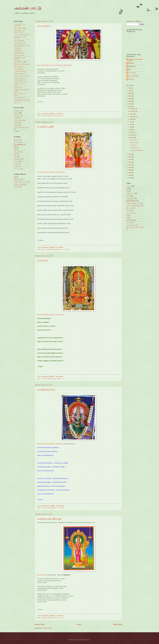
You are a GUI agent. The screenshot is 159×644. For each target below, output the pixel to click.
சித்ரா (15, 154)
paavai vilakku (130, 220)
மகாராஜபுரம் (17, 169)
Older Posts (118, 624)
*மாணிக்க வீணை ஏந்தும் (21, 81)
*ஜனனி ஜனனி (18, 50)
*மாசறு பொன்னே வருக (20, 79)
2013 (130, 162)
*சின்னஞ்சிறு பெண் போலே (22, 45)
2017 (130, 107)
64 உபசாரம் (130, 208)
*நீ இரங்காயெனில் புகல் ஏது (22, 64)
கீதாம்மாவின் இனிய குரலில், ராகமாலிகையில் (51, 172)
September (133, 117)
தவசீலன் (16, 118)
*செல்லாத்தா (17, 48)
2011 (130, 167)
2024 (130, 88)
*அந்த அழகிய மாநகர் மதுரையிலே (20, 25)
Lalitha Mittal (132, 66)
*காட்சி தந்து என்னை (20, 43)
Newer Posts (40, 624)
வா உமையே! (44, 26)
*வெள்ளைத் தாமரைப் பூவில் (22, 100)
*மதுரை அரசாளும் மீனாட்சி (22, 76)
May (131, 127)
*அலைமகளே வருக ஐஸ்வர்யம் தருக (19, 31)
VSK (130, 70)
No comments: (60, 114)
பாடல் (62, 116)
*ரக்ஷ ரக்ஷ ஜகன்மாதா (20, 97)
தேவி (59, 116)
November (133, 111)
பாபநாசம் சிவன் (18, 120)
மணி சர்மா (17, 187)
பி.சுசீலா (16, 166)
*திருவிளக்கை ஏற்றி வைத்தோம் (19, 58)
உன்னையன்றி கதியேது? (49, 519)
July (131, 122)
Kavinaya (131, 63)
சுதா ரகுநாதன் (18, 159)
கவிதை (49, 116)
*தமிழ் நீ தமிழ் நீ (18, 53)
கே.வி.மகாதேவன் (19, 184)
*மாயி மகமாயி (18, 87)
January (132, 137)
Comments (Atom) (47, 628)
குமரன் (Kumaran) (134, 76)
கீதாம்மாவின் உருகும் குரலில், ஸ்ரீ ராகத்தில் (50, 444)
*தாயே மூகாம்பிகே (19, 55)
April (131, 130)
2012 (130, 165)
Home (79, 624)
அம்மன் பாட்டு (28, 8)
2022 (130, 93)
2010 (130, 170)
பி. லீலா (16, 164)
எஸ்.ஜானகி (17, 152)
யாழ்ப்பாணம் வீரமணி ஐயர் (22, 128)
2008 (130, 175)
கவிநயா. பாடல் (61, 249)
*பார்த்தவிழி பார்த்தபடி (20, 71)
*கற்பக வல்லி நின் (19, 41)
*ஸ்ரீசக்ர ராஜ (17, 102)
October (132, 114)
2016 (130, 154)
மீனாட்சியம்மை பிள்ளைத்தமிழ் (135, 227)
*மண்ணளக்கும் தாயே (20, 74)
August (132, 119)
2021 (130, 96)
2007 (130, 178)
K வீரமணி (17, 140)
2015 (130, 157)
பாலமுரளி (17, 161)
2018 (130, 104)
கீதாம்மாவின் (41, 575)
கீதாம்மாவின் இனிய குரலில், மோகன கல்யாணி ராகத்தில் (54, 65)
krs (127, 191)
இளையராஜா (18, 179)
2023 (130, 91)
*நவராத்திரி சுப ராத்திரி (20, 62)
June (131, 124)
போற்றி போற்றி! (45, 127)
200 (127, 218)
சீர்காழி (16, 157)
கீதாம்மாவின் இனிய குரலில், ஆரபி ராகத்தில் (51, 315)
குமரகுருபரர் (17, 115)
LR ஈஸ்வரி (17, 142)
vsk (127, 188)
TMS (15, 149)
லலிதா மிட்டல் (131, 193)
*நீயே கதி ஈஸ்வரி (19, 66)
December (133, 109)
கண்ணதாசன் (17, 111)
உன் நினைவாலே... (47, 390)
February (132, 135)
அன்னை (44, 116)
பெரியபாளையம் (131, 225)
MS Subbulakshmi (19, 144)
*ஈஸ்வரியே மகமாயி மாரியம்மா (20, 37)
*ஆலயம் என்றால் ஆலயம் (21, 34)
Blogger (88, 640)
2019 (130, 101)
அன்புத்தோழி (132, 73)
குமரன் (128, 196)
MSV (15, 147)
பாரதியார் (17, 123)
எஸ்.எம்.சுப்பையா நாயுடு (21, 182)
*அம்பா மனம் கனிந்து (20, 28)
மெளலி (129, 210)
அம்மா (43, 249)
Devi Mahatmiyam (131, 201)
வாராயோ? (43, 260)
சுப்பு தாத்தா (130, 213)
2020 (130, 99)
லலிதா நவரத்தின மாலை (133, 203)
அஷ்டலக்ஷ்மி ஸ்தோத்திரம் (134, 206)
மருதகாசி (16, 125)
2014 (130, 160)
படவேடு (129, 223)
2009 (130, 173)
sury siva (131, 79)
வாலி (15, 131)
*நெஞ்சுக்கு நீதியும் (19, 69)
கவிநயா (54, 116)
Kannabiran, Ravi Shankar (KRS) (136, 60)
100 (127, 215)
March (132, 132)
